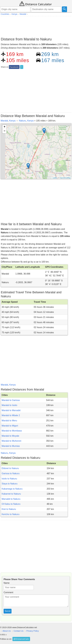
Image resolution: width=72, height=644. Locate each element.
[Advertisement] (36, 26)
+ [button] (4, 127)
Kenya (12, 121)
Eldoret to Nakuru (10, 468)
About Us (7, 631)
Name (7, 583)
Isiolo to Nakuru (9, 479)
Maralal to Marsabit (11, 410)
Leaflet (55, 178)
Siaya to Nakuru (10, 484)
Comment (8, 592)
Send (8, 611)
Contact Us (18, 631)
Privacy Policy (33, 631)
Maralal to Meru (9, 421)
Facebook (14, 67)
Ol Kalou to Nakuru (11, 504)
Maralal (4, 121)
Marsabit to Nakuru (11, 499)
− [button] (4, 131)
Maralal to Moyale (10, 436)
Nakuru (23, 121)
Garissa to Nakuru (11, 473)
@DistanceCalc (21, 639)
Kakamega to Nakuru (12, 489)
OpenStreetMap (65, 178)
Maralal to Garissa (11, 400)
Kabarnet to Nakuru (11, 494)
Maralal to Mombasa (12, 431)
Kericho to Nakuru (11, 514)
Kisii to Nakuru (9, 509)
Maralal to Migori (10, 426)
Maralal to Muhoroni (11, 441)
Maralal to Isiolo (9, 405)
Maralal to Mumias (11, 446)
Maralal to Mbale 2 (11, 415)
